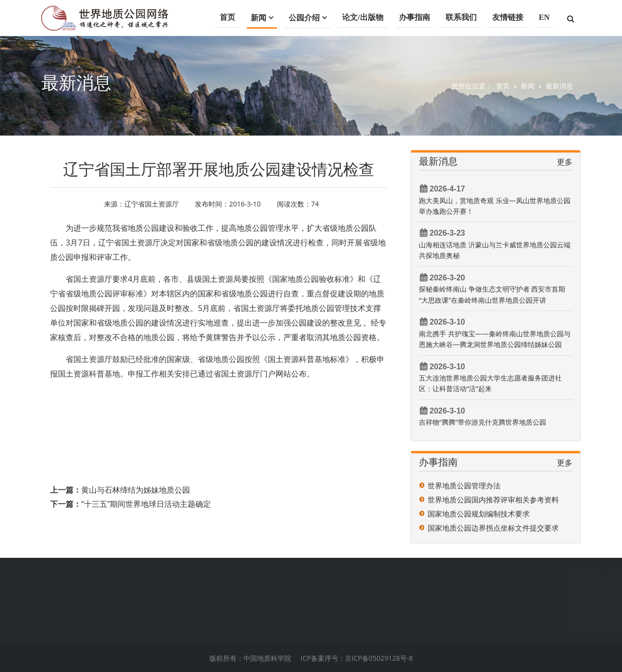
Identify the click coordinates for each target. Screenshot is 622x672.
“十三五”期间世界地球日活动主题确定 (146, 504)
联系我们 (461, 17)
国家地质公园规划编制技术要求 (479, 514)
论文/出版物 (363, 17)
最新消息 (559, 86)
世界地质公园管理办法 (464, 485)
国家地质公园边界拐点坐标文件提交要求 (493, 528)
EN (544, 17)
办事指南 (415, 17)
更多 (565, 162)
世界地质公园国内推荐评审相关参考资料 (493, 500)
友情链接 (508, 17)
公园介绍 (304, 18)
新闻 (259, 18)
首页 (227, 17)
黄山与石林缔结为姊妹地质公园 (136, 490)
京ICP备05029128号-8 (379, 664)
